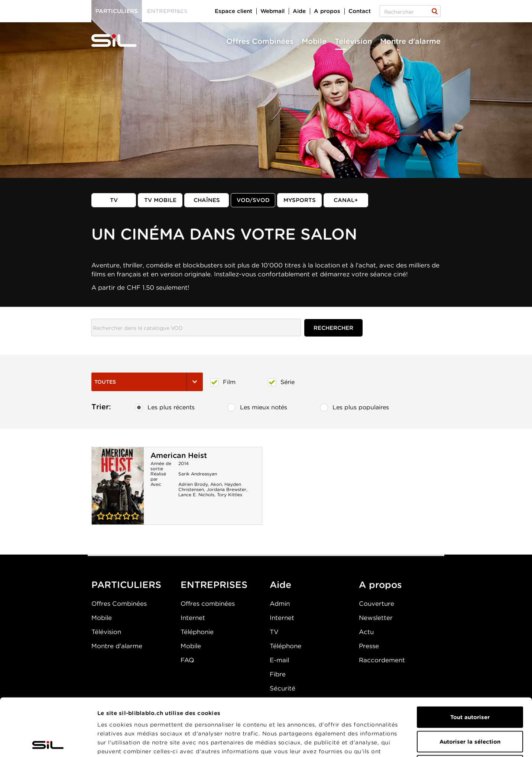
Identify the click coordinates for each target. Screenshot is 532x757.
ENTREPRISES (214, 585)
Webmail (273, 11)
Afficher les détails (419, 743)
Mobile (314, 41)
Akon (216, 484)
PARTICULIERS (126, 585)
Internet (193, 618)
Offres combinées (208, 604)
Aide (299, 11)
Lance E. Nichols (196, 495)
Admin (280, 604)
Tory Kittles (230, 495)
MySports (300, 200)
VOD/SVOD (253, 200)
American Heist (179, 455)
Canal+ (346, 200)
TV (114, 200)
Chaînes (207, 200)
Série (281, 382)
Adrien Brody (193, 484)
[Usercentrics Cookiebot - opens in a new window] (48, 743)
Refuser (470, 708)
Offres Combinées (260, 41)
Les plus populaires (354, 407)
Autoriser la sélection (470, 684)
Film (223, 382)
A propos (327, 11)
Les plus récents (165, 407)
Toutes (147, 382)
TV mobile (160, 200)
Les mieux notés (257, 407)
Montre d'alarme (410, 41)
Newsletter (376, 618)
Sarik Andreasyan (198, 474)
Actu (366, 632)
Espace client (233, 11)
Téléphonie (197, 632)
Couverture (377, 604)
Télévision (353, 41)
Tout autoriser (470, 660)
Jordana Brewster (226, 489)
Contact (360, 11)
